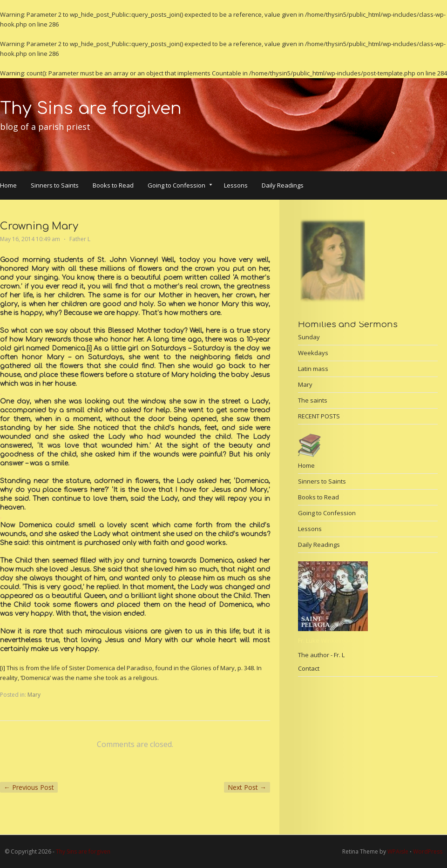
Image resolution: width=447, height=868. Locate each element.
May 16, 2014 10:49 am (30, 239)
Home (8, 185)
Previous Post (29, 787)
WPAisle (398, 851)
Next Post (247, 787)
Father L (80, 239)
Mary (34, 695)
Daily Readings (283, 185)
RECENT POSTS (319, 416)
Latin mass (313, 369)
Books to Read (113, 185)
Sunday (309, 337)
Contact (309, 668)
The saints (313, 400)
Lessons (236, 185)
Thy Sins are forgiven (91, 108)
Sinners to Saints (55, 185)
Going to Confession (180, 186)
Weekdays (313, 353)
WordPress (428, 851)
